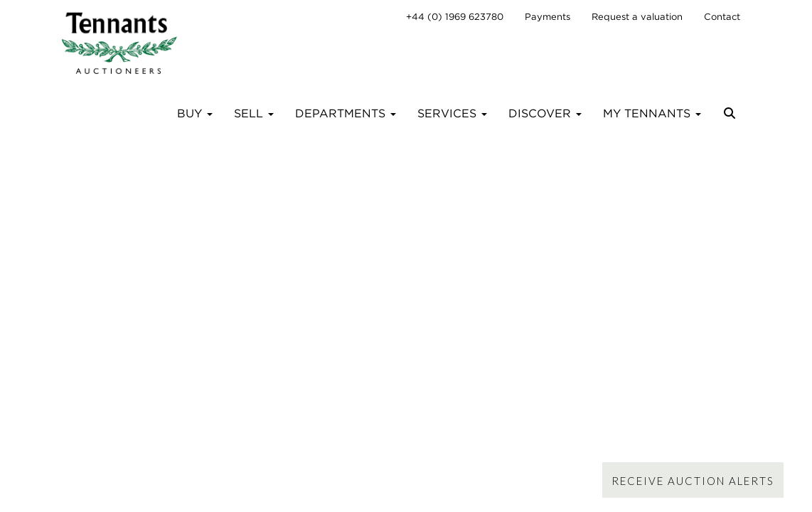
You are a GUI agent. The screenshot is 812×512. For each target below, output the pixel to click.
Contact (722, 17)
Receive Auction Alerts (693, 481)
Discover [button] (545, 113)
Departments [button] (346, 113)
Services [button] (452, 113)
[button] (731, 119)
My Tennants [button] (652, 113)
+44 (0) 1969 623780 (455, 17)
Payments (547, 17)
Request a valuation (637, 17)
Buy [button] (195, 113)
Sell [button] (254, 113)
